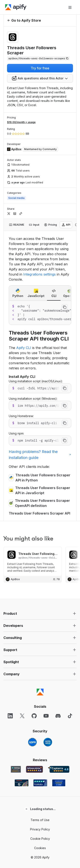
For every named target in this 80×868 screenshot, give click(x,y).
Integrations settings (39, 274)
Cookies (40, 848)
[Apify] (16, 7)
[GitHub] (34, 716)
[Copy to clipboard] (65, 307)
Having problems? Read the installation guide (40, 455)
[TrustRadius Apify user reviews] (40, 783)
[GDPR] (32, 742)
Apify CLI (24, 348)
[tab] (17, 225)
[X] (22, 716)
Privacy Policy (40, 829)
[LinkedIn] (10, 716)
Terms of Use (40, 820)
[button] (40, 613)
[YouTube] (46, 716)
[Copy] (38, 58)
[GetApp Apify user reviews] (16, 769)
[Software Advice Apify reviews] (34, 769)
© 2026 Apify (40, 857)
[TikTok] (70, 716)
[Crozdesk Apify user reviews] (59, 783)
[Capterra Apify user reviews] (59, 769)
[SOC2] (48, 742)
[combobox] (40, 78)
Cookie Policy (40, 839)
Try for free (40, 68)
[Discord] (58, 716)
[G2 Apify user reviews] (22, 783)
